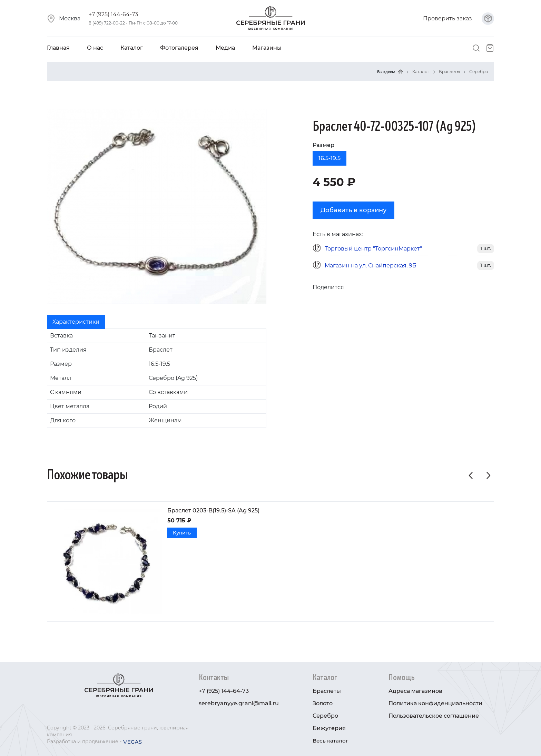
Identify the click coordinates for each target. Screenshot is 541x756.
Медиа (225, 48)
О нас (95, 48)
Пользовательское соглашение (434, 716)
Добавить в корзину (353, 210)
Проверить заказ (459, 18)
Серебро (479, 72)
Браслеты (449, 72)
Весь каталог (330, 741)
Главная (58, 48)
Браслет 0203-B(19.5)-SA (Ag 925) (213, 510)
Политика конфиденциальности (435, 703)
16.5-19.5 (329, 158)
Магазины (267, 48)
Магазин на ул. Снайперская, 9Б (371, 266)
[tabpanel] (157, 378)
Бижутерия (329, 728)
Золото (323, 703)
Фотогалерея (179, 48)
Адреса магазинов (415, 691)
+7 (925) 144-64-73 (113, 14)
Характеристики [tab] (76, 322)
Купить (182, 533)
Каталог (132, 48)
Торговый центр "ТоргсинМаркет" (373, 249)
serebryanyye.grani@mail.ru (239, 703)
